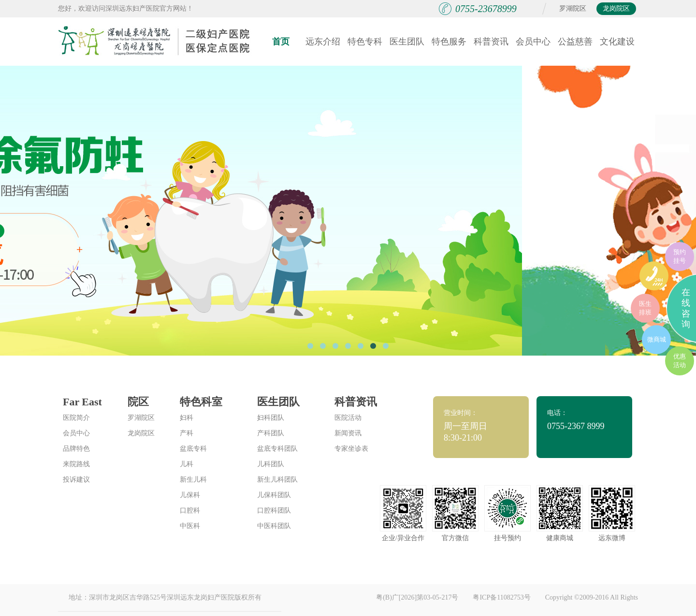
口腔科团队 (274, 510)
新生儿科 (193, 480)
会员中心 (533, 42)
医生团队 (407, 42)
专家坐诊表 (351, 449)
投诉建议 (76, 480)
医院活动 (348, 418)
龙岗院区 (616, 8)
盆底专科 (193, 449)
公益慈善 (575, 42)
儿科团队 (271, 464)
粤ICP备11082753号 (501, 597)
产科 (187, 433)
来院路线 (76, 464)
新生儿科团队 (277, 480)
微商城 (657, 339)
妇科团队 (271, 418)
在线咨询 (686, 308)
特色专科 (365, 42)
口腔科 (190, 510)
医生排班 (645, 308)
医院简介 (76, 418)
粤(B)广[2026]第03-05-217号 (417, 597)
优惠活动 (680, 361)
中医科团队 (274, 526)
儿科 (187, 464)
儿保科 (190, 495)
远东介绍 (323, 42)
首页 (281, 42)
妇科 (187, 418)
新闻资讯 (348, 433)
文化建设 (617, 42)
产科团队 (271, 433)
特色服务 (449, 42)
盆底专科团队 (277, 449)
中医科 (190, 526)
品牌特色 (76, 449)
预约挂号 (680, 256)
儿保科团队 (274, 495)
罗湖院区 (573, 8)
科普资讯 (491, 42)
